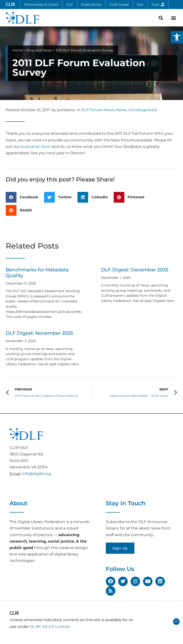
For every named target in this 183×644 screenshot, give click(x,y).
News (121, 110)
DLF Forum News (98, 110)
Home (18, 50)
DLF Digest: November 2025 (39, 333)
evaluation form (36, 147)
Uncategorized (143, 110)
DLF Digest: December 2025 (135, 270)
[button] (177, 37)
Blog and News (39, 50)
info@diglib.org (36, 474)
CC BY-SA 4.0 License (50, 627)
